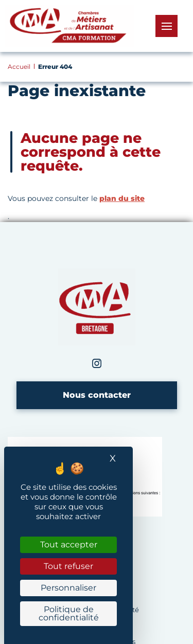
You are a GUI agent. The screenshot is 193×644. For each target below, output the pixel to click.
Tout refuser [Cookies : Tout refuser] (68, 566)
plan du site (122, 198)
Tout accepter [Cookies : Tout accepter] (69, 545)
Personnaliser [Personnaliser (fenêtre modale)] (68, 588)
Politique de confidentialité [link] (69, 613)
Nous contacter (97, 395)
